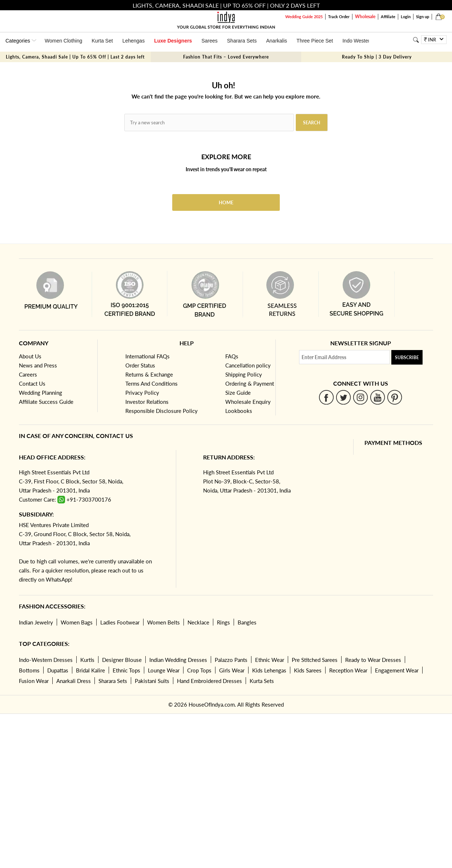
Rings (223, 622)
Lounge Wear (164, 670)
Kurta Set (102, 41)
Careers (28, 374)
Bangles (247, 622)
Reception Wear (348, 670)
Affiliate (388, 17)
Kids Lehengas (269, 670)
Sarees (209, 41)
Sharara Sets (242, 41)
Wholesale (365, 17)
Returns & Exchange (149, 374)
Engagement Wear (397, 670)
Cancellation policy (248, 365)
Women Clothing (63, 41)
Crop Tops (199, 670)
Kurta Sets (262, 681)
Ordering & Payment (250, 383)
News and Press (38, 365)
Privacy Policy (142, 393)
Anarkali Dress (74, 681)
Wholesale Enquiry (248, 402)
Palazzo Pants (231, 660)
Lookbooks (239, 411)
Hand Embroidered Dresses (209, 681)
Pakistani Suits (152, 681)
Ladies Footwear (120, 622)
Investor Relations (147, 402)
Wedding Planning (41, 393)
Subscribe (407, 357)
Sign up (423, 17)
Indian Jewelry (36, 622)
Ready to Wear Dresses (373, 660)
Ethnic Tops (126, 670)
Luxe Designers (173, 41)
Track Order (339, 17)
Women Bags (77, 622)
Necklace (198, 622)
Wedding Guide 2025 (304, 17)
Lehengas (134, 41)
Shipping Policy (244, 374)
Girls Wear (232, 670)
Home (226, 202)
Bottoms (29, 670)
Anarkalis (277, 41)
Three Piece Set (315, 41)
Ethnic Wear (270, 660)
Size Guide (238, 393)
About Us (30, 356)
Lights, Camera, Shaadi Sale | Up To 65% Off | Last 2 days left (75, 57)
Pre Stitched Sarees (315, 660)
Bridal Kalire (90, 670)
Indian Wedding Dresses (178, 660)
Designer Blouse (122, 660)
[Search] (416, 40)
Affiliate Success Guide (46, 402)
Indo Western (357, 41)
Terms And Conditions (152, 383)
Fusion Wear (34, 681)
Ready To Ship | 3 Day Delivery (377, 57)
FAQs (232, 356)
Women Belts (164, 622)
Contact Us (32, 383)
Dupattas (58, 670)
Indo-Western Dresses (46, 660)
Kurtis (87, 660)
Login (406, 17)
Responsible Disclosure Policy (162, 411)
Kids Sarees (308, 670)
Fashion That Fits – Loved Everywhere (226, 57)
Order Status (140, 365)
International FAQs (148, 356)
